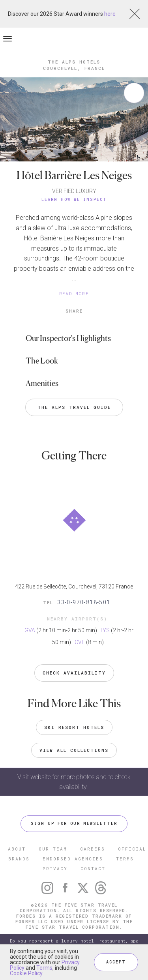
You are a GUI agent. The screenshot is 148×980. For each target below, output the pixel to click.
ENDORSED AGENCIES (73, 859)
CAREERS (93, 849)
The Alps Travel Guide (74, 407)
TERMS (125, 859)
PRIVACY (55, 869)
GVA (30, 630)
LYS (105, 630)
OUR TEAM (53, 849)
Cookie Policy (26, 973)
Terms (44, 968)
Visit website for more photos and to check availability (74, 782)
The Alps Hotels (74, 62)
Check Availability (74, 673)
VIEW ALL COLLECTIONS (74, 750)
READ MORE (74, 293)
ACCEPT (116, 962)
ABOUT (17, 849)
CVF (80, 642)
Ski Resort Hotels (74, 727)
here (110, 14)
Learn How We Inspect (74, 200)
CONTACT (93, 869)
